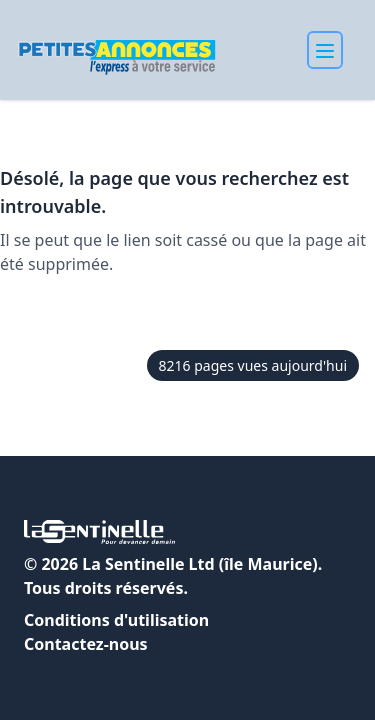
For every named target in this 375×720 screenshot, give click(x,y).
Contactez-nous (86, 644)
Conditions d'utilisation (116, 620)
